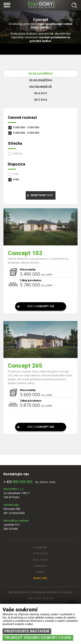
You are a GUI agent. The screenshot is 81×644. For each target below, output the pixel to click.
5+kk (16, 180)
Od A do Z (40, 93)
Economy (40, 548)
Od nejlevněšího (40, 74)
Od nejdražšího (40, 80)
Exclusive (41, 560)
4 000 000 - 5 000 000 (26, 127)
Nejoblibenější (40, 87)
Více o (41, 306)
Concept (40, 566)
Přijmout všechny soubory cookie (38, 638)
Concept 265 (25, 366)
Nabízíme (40, 578)
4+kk (16, 174)
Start (41, 572)
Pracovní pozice (41, 599)
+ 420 (18, 482)
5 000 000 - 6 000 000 (26, 133)
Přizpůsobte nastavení (27, 631)
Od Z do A (40, 100)
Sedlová (18, 154)
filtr (42, 195)
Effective (40, 554)
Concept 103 (25, 253)
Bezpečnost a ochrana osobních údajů (41, 592)
